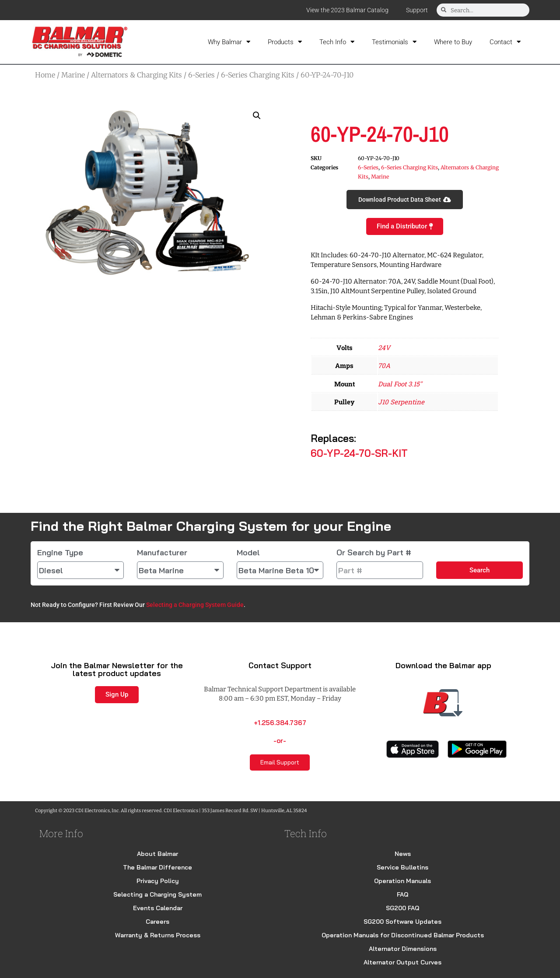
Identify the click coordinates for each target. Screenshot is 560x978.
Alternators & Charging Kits (136, 75)
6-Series (201, 75)
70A (384, 365)
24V (384, 347)
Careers (157, 922)
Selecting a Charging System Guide (195, 605)
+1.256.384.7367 (280, 723)
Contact (505, 42)
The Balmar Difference (157, 867)
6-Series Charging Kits (258, 75)
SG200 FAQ (402, 908)
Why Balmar (229, 42)
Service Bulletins (402, 867)
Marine (73, 75)
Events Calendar (158, 908)
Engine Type (60, 553)
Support (417, 10)
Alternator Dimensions (403, 949)
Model (248, 553)
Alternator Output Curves (402, 962)
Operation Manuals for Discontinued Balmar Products (403, 935)
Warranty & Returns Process (158, 935)
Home (45, 75)
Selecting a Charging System (157, 894)
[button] (257, 116)
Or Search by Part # (374, 553)
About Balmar (157, 854)
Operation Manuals (402, 881)
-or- (280, 741)
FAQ (402, 894)
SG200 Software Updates (402, 922)
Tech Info (337, 42)
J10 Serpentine (401, 402)
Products (285, 42)
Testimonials (394, 42)
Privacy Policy (158, 881)
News (403, 854)
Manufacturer (162, 553)
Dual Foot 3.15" (400, 384)
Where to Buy (453, 42)
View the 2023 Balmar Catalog (347, 10)
